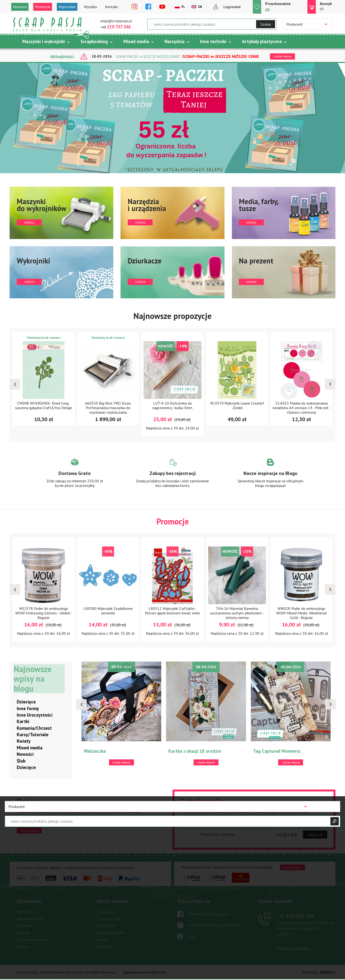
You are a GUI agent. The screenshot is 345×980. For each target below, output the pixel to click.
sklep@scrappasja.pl (116, 21)
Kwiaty (24, 741)
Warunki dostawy (30, 919)
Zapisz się (315, 835)
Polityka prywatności (34, 940)
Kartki (23, 722)
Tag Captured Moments (277, 751)
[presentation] (15, 384)
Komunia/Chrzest (34, 728)
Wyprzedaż (67, 7)
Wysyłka (90, 7)
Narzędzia (175, 41)
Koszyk (103, 940)
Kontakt (112, 7)
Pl (183, 7)
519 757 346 (296, 916)
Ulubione (104, 947)
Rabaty (23, 947)
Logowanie (232, 7)
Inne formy (28, 708)
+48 (115, 27)
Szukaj (266, 24)
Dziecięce (26, 702)
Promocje (43, 7)
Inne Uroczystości (35, 715)
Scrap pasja (47, 25)
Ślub (21, 761)
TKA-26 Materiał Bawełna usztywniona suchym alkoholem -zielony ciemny (237, 613)
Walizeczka (95, 751)
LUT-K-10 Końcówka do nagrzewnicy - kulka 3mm (172, 405)
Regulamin (25, 926)
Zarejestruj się (109, 919)
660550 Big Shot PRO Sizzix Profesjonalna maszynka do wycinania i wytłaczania (108, 408)
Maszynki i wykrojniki (44, 41)
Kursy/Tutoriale (33, 735)
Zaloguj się (106, 912)
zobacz (61, 213)
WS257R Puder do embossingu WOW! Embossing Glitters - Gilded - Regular (44, 613)
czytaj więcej (29, 830)
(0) (326, 6)
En (200, 7)
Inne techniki (213, 41)
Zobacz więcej (75, 478)
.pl (328, 972)
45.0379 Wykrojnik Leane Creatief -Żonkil (237, 405)
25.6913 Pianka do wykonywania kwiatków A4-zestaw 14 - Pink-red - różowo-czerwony (302, 408)
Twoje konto (107, 926)
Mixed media (136, 41)
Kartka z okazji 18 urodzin (195, 751)
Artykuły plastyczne (262, 41)
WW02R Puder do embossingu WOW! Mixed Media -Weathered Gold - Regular (301, 613)
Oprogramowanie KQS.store (144, 972)
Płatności (24, 912)
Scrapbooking (94, 41)
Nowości (20, 7)
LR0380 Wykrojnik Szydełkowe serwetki (108, 611)
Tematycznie (35, 53)
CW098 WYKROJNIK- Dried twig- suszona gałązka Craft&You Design (44, 405)
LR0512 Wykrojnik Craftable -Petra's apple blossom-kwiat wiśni (172, 611)
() (278, 7)
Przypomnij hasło (111, 933)
